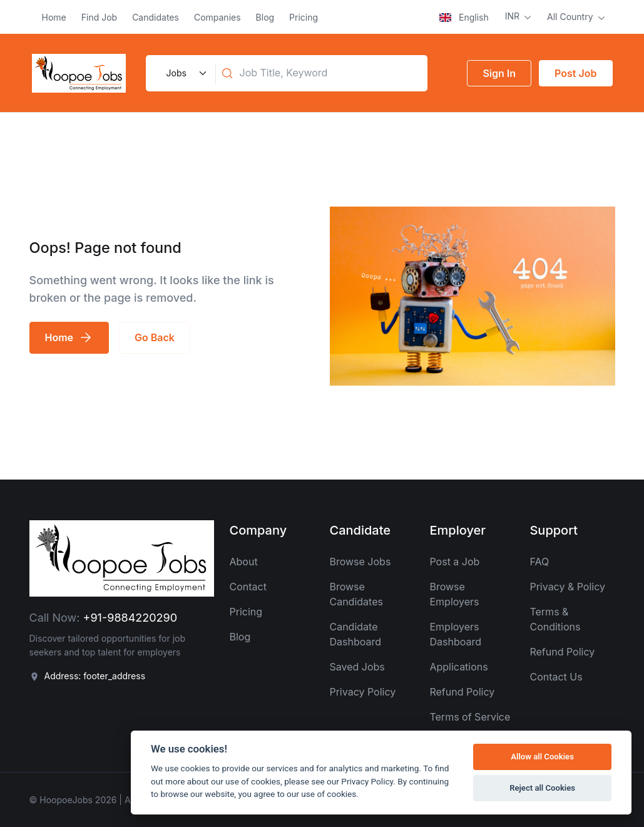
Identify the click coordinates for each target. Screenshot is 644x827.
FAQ (539, 562)
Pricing (304, 17)
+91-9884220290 (130, 618)
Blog (265, 17)
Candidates (156, 17)
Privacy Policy (362, 692)
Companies (217, 17)
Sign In (499, 73)
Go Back (155, 337)
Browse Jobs (360, 562)
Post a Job (454, 562)
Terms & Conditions (555, 619)
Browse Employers (454, 594)
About (243, 562)
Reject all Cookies (542, 788)
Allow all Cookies (542, 757)
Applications (458, 667)
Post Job (575, 73)
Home (54, 17)
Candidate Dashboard (355, 634)
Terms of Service (470, 717)
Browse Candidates (356, 594)
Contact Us (556, 677)
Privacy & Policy (567, 587)
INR (514, 16)
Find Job (99, 17)
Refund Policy (462, 692)
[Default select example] (185, 73)
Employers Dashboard (455, 634)
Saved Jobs (357, 667)
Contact (248, 587)
